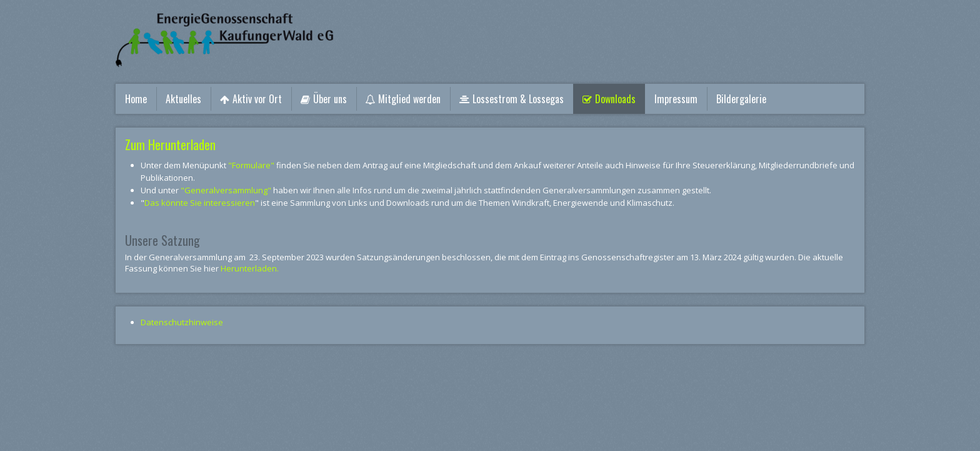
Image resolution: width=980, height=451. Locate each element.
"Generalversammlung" (226, 190)
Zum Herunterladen (170, 144)
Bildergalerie (741, 99)
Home (136, 99)
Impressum (676, 99)
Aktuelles (183, 99)
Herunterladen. (250, 268)
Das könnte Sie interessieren (200, 203)
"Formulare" (251, 165)
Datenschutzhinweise (182, 322)
